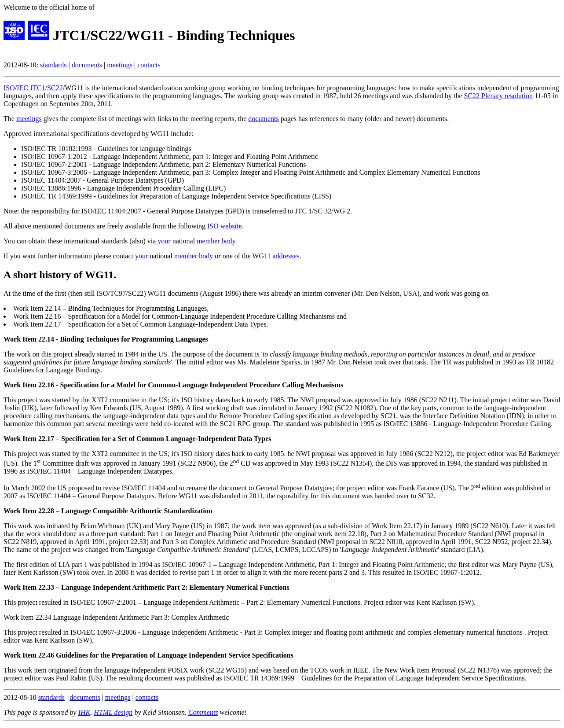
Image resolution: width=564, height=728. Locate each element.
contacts (149, 65)
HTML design (113, 712)
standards (53, 65)
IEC (22, 88)
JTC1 (38, 88)
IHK (84, 712)
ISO (9, 88)
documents (87, 65)
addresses (286, 256)
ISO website (225, 226)
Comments (203, 712)
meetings (120, 65)
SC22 (55, 88)
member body (216, 241)
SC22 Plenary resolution (498, 96)
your (164, 241)
